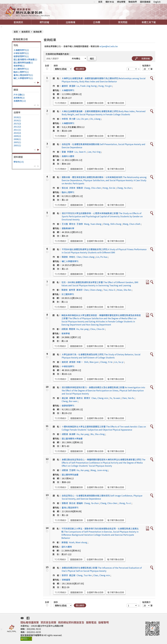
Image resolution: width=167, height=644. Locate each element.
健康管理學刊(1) (21, 56)
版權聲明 (103, 622)
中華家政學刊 (68, 366)
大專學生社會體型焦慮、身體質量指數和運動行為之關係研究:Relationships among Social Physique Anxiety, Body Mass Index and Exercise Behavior (104, 80)
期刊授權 (44, 22)
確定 (92, 58)
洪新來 (72, 188)
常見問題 (123, 22)
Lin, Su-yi (119, 362)
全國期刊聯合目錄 (95, 103)
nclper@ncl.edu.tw (109, 46)
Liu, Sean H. (80, 152)
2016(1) (17, 120)
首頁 (100, 2)
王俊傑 (80, 224)
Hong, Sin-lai (109, 188)
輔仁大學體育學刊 (70, 261)
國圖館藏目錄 (77, 103)
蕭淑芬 (79, 290)
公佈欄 (97, 22)
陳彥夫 (80, 398)
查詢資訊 (18, 22)
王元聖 (65, 224)
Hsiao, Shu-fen (124, 290)
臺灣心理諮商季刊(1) (23, 75)
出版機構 (70, 22)
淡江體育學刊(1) (21, 69)
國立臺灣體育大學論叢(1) (25, 59)
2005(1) (17, 142)
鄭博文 (87, 398)
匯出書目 (80, 69)
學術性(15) (19, 162)
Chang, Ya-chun (124, 188)
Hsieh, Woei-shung (78, 542)
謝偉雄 (65, 542)
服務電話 (91, 622)
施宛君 (65, 362)
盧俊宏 (65, 86)
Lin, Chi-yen (82, 119)
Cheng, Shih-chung (112, 224)
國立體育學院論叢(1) (23, 63)
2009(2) (17, 136)
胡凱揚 (65, 329)
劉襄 (64, 152)
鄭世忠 (72, 224)
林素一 (80, 362)
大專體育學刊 (68, 90)
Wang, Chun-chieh (132, 224)
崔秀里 (72, 290)
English (157, 2)
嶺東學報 (66, 333)
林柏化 (72, 257)
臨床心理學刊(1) (21, 72)
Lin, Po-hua (102, 257)
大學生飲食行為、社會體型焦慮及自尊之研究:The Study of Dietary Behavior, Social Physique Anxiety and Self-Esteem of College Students (101, 356)
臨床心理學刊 (68, 192)
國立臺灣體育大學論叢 (72, 438)
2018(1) (17, 117)
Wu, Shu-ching (98, 434)
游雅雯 (72, 398)
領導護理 (66, 580)
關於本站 (110, 2)
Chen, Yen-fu (128, 398)
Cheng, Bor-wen (69, 401)
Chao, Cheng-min (100, 398)
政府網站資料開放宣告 (71, 622)
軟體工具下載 (149, 22)
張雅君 (80, 188)
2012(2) (17, 127)
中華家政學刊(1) (21, 53)
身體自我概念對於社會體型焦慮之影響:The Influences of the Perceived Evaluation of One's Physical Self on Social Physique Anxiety (102, 569)
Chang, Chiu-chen (92, 188)
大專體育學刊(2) (21, 50)
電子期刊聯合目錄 (116, 103)
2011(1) (17, 130)
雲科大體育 (67, 547)
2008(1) (17, 139)
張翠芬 (65, 575)
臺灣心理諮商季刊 (70, 508)
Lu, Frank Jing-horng (87, 86)
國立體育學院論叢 (70, 475)
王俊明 (72, 470)
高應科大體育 (68, 156)
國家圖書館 (145, 2)
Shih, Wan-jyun (91, 362)
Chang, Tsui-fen (84, 575)
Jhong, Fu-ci (125, 503)
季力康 (72, 119)
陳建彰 (65, 257)
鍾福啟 (80, 503)
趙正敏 (65, 398)
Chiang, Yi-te (106, 362)
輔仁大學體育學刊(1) (23, 78)
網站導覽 (121, 2)
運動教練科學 (68, 228)
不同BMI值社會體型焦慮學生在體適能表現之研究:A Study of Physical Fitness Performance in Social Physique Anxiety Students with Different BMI (104, 251)
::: (94, 2)
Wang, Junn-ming (99, 470)
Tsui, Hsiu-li (109, 290)
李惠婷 (70, 152)
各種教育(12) (20, 101)
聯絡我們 (133, 2)
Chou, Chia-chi (97, 329)
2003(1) (17, 145)
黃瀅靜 (72, 86)
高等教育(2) (19, 98)
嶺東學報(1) (19, 66)
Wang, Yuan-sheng (93, 224)
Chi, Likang (95, 119)
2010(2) (17, 133)
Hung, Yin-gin (105, 86)
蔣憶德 (72, 362)
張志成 (65, 188)
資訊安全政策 (48, 622)
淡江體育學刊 (68, 294)
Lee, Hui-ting (94, 152)
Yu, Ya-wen (115, 398)
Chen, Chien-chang (86, 257)
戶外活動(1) (19, 95)
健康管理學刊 (68, 406)
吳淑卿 (72, 434)
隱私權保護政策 (30, 622)
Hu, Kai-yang (82, 329)
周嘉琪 (72, 329)
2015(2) (17, 123)
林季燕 (65, 119)
